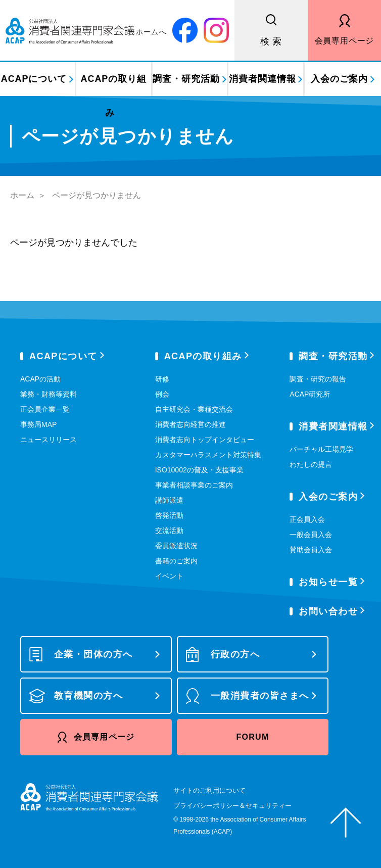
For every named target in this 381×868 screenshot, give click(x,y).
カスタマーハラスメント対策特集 (208, 455)
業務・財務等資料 (49, 394)
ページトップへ (346, 823)
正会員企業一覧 (45, 409)
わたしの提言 (311, 464)
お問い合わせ (328, 611)
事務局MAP (38, 424)
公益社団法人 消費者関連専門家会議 (86, 30)
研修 (162, 379)
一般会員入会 (311, 535)
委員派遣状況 (176, 546)
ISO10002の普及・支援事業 (199, 470)
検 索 (271, 41)
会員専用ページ (345, 41)
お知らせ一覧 (328, 582)
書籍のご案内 (176, 561)
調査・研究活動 (186, 79)
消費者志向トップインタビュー (205, 440)
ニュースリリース (49, 440)
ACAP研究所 (310, 394)
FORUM (252, 737)
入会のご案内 (339, 79)
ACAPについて (34, 79)
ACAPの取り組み (114, 85)
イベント (169, 576)
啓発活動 (169, 515)
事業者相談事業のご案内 (194, 485)
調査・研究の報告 (318, 379)
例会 (162, 394)
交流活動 (169, 531)
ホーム (22, 195)
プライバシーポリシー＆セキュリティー (232, 806)
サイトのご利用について (209, 790)
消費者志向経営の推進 (190, 424)
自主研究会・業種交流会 (194, 409)
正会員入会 (307, 519)
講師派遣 (169, 500)
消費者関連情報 (262, 79)
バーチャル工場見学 (321, 449)
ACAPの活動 (40, 379)
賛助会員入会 (311, 550)
